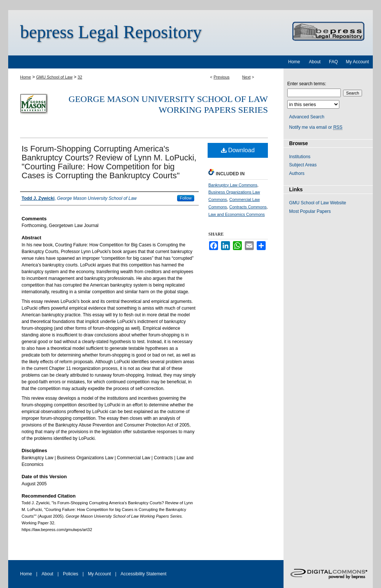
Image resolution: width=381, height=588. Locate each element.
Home (25, 77)
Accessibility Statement (143, 574)
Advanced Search (307, 117)
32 (80, 77)
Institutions (300, 157)
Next (246, 77)
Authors (297, 173)
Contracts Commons (248, 207)
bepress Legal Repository (111, 32)
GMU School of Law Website (318, 203)
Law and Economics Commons (237, 214)
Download (238, 150)
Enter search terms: (307, 84)
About (47, 574)
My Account (99, 574)
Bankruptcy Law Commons (233, 185)
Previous (222, 77)
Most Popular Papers (310, 211)
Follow (186, 198)
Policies (71, 574)
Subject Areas (303, 165)
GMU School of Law (54, 77)
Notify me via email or (316, 127)
